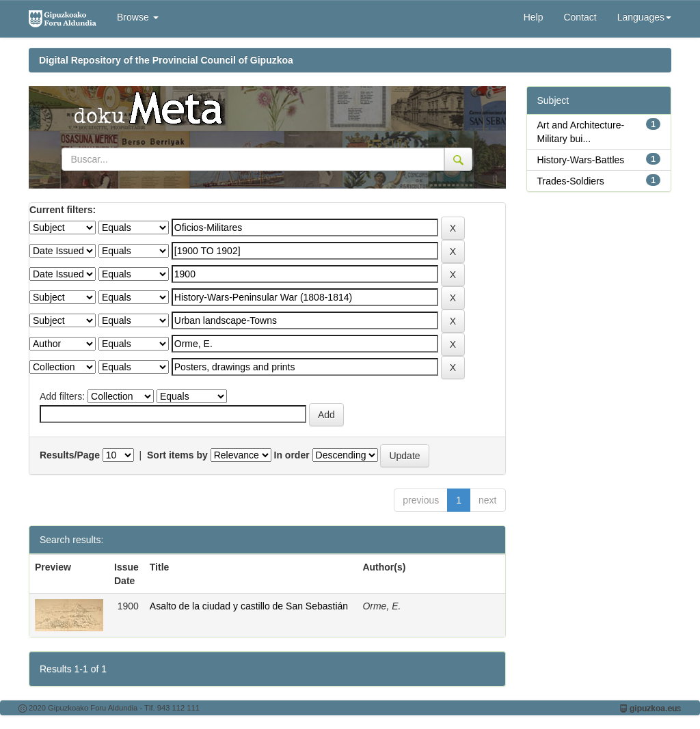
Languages (644, 17)
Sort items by (177, 455)
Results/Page (70, 455)
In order (292, 455)
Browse (138, 17)
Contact (580, 17)
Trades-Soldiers (571, 181)
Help (534, 17)
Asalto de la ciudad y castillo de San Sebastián (249, 606)
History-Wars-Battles (581, 160)
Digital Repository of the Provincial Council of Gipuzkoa (166, 60)
